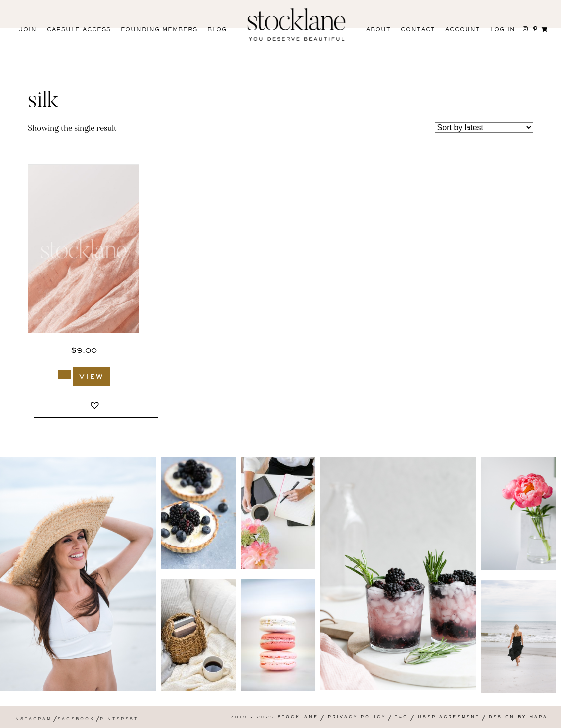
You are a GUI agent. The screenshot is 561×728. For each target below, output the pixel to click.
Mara (538, 717)
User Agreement (449, 717)
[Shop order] (484, 128)
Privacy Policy (357, 717)
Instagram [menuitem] (32, 719)
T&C (402, 717)
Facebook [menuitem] (76, 719)
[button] (96, 406)
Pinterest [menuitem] (119, 719)
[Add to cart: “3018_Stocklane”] (64, 375)
